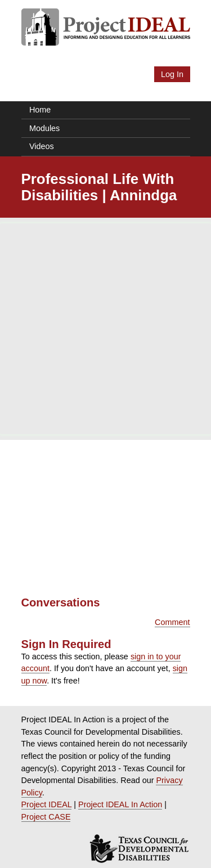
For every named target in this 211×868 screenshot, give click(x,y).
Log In (172, 74)
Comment (172, 622)
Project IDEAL (47, 804)
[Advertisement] (105, 329)
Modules (44, 128)
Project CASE (46, 817)
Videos (42, 146)
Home (40, 110)
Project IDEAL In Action (120, 804)
